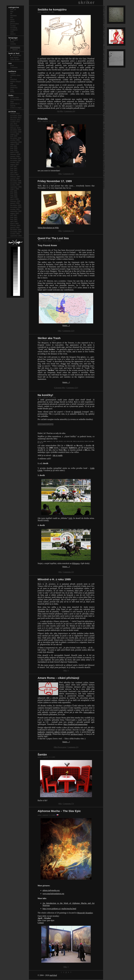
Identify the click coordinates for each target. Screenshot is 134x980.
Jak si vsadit (57, 456)
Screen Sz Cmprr (16, 108)
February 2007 (15, 177)
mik (12, 83)
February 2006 (15, 201)
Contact (41, 923)
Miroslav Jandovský (14, 87)
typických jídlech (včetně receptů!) (60, 732)
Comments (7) (68, 804)
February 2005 (15, 226)
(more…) (66, 325)
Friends (43, 119)
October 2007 (15, 162)
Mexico (13, 34)
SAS (70, 519)
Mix (62, 111)
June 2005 (14, 217)
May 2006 (14, 195)
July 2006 (14, 191)
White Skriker (15, 59)
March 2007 (14, 175)
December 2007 (16, 158)
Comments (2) (68, 572)
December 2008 (16, 138)
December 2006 (16, 181)
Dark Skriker (17, 55)
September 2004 (16, 236)
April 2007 (14, 173)
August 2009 (15, 134)
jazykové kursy (77, 735)
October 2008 (15, 140)
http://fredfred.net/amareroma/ (76, 725)
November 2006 (16, 183)
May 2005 (14, 219)
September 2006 (16, 187)
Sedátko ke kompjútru (52, 10)
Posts (12, 65)
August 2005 (15, 213)
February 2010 (15, 128)
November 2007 (16, 160)
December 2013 (16, 118)
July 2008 (14, 146)
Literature (58, 388)
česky (12, 42)
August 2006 (15, 189)
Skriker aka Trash (49, 338)
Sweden (13, 26)
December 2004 (16, 230)
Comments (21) (72, 388)
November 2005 (16, 207)
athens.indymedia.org (51, 891)
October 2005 (15, 209)
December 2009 (16, 130)
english (15, 40)
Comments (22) (68, 331)
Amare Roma (14, 97)
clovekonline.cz (16, 100)
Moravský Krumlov (85, 913)
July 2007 (14, 166)
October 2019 (15, 114)
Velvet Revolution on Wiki (48, 228)
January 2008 (15, 156)
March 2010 (14, 126)
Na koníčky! (45, 395)
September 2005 (16, 211)
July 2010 (14, 124)
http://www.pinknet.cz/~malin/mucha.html (59, 909)
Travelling (14, 28)
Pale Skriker (14, 57)
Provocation (62, 748)
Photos (13, 22)
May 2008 (14, 150)
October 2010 (15, 122)
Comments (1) (68, 231)
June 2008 (14, 148)
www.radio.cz (89, 713)
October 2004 (15, 234)
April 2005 (14, 221)
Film (12, 11)
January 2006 (15, 203)
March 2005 (14, 224)
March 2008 (14, 152)
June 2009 (14, 136)
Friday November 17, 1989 (55, 181)
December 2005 (16, 205)
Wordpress (14, 30)
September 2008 (16, 142)
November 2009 (16, 132)
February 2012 (15, 120)
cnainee (13, 73)
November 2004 (16, 232)
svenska (13, 44)
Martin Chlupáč (16, 81)
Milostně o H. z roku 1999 (54, 580)
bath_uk (13, 9)
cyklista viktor (15, 75)
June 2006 (14, 193)
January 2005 (15, 228)
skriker (86, 2)
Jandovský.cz (15, 104)
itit (59, 111)
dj (11, 77)
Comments (14, 67)
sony (12, 90)
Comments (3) (68, 174)
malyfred (53, 976)
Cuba (12, 32)
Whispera (76, 564)
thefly (12, 92)
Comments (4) (69, 111)
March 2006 (14, 199)
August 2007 (15, 164)
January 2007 (15, 179)
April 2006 (14, 197)
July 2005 (14, 215)
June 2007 (14, 169)
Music (12, 20)
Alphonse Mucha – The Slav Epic (59, 812)
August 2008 (15, 144)
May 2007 (14, 171)
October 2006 (15, 185)
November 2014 (16, 116)
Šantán (42, 755)
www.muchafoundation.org (53, 894)
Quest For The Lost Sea (53, 238)
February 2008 (15, 154)
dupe (12, 101)
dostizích (78, 412)
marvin (13, 106)
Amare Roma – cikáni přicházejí (58, 678)
